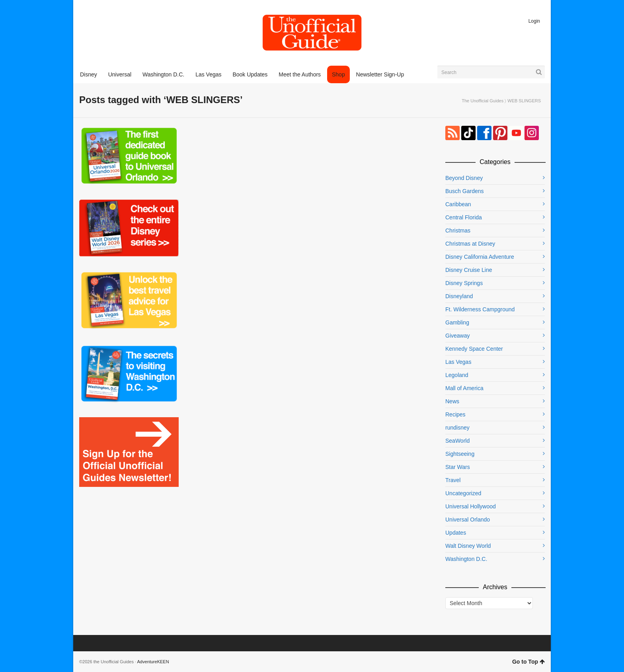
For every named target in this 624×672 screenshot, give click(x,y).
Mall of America (464, 388)
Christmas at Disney (470, 244)
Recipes (455, 414)
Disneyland (459, 296)
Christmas (458, 231)
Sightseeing (460, 454)
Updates (456, 533)
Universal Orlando (468, 520)
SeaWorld (457, 441)
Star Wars (458, 467)
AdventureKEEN (153, 662)
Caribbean (458, 204)
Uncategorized (463, 493)
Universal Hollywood (471, 506)
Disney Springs (464, 283)
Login (534, 21)
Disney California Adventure (480, 257)
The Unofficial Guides (483, 101)
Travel (453, 480)
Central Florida (464, 217)
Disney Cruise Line (469, 270)
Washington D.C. (466, 559)
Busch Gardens (465, 191)
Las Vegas (458, 362)
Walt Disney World (468, 546)
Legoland (457, 375)
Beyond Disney (464, 178)
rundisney (457, 428)
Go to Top (528, 662)
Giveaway (457, 336)
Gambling (457, 322)
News (452, 401)
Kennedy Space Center (474, 349)
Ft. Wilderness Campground (480, 309)
